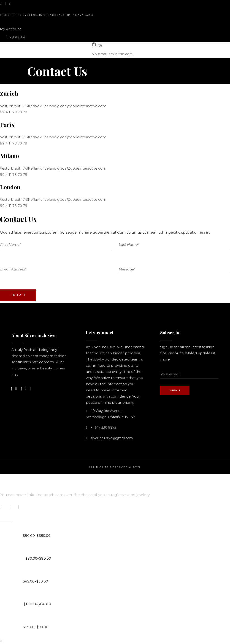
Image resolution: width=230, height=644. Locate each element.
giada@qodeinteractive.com (82, 106)
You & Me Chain (38, 550)
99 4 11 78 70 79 (14, 112)
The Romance (37, 595)
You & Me (32, 618)
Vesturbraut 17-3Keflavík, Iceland (29, 106)
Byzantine (33, 527)
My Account (11, 29)
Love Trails (33, 572)
